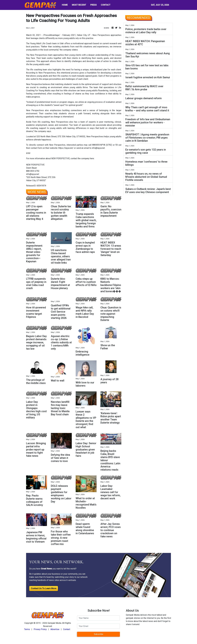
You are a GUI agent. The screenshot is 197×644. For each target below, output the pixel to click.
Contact (67, 629)
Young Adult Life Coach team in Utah (47, 43)
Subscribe (99, 634)
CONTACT (106, 5)
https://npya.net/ (66, 148)
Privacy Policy (40, 629)
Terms (27, 629)
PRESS (93, 5)
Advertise (55, 629)
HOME (65, 5)
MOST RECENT (79, 5)
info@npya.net (98, 148)
